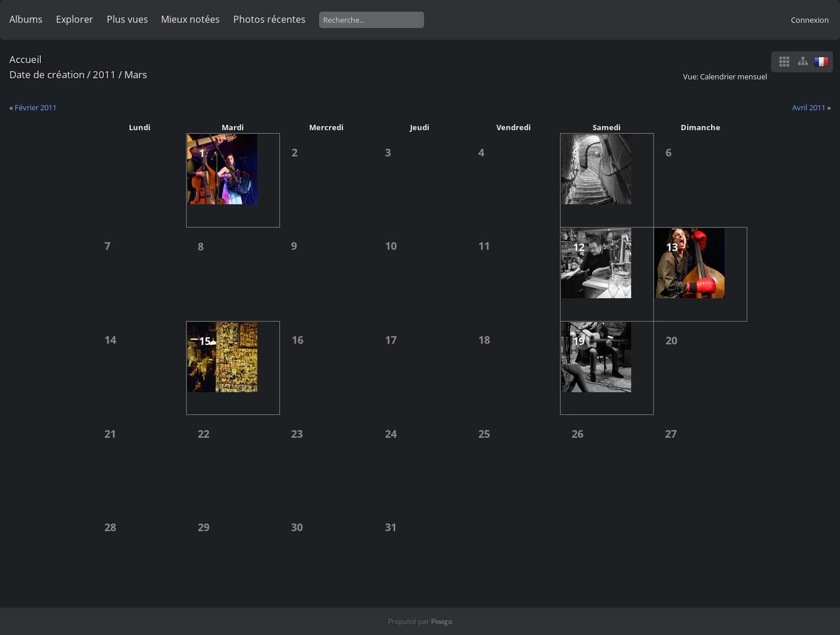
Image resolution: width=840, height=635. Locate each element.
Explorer (75, 19)
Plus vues (127, 19)
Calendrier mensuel (734, 76)
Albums (26, 19)
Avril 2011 (809, 107)
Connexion (810, 20)
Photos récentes (269, 19)
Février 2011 (36, 107)
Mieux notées (190, 19)
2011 (104, 74)
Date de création (47, 74)
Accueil (25, 59)
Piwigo (442, 621)
